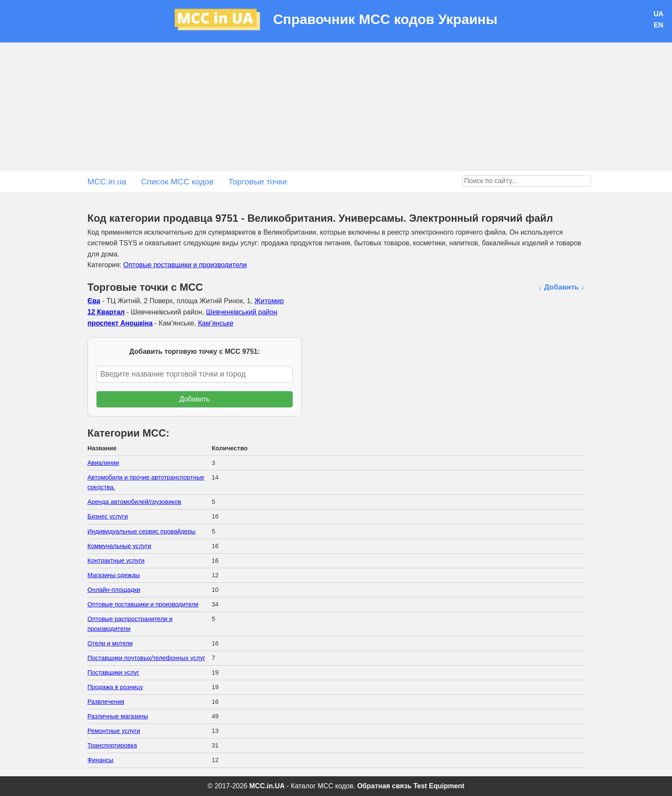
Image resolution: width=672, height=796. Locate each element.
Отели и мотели (110, 643)
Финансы (100, 760)
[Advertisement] (336, 107)
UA (658, 14)
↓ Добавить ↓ (562, 287)
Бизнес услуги (108, 516)
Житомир (269, 301)
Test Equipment (439, 786)
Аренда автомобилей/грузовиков (134, 502)
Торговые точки (258, 182)
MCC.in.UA (267, 786)
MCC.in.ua (107, 182)
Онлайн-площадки (114, 590)
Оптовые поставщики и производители (185, 265)
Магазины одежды (114, 575)
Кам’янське (216, 323)
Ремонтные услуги (114, 731)
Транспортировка (112, 745)
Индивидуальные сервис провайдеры (141, 531)
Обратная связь (384, 786)
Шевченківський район (242, 312)
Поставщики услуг (113, 672)
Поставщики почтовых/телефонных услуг (146, 658)
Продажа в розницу (115, 687)
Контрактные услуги (116, 561)
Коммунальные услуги (119, 546)
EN (658, 25)
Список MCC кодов (177, 182)
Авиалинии (103, 463)
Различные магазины (118, 716)
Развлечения (106, 702)
